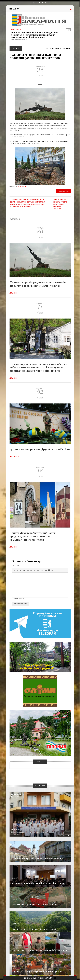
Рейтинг (66, 49)
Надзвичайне (15, 924)
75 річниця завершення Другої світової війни (40, 449)
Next (69, 30)
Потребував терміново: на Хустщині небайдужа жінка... (40, 950)
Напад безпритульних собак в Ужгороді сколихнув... (38, 859)
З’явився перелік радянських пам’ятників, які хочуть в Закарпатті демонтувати (38, 284)
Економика (15, 878)
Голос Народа (15, 854)
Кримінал (14, 899)
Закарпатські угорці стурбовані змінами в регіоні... (38, 971)
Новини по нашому (17, 945)
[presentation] (14, 570)
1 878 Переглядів (52, 49)
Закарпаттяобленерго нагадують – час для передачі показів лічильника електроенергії (60, 204)
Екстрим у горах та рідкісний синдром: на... (34, 929)
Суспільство (23, 186)
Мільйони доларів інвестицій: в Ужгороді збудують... (39, 883)
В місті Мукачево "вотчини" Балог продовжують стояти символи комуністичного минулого (32, 536)
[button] (14, 570)
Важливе (14, 966)
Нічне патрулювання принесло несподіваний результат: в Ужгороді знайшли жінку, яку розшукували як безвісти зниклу (34, 35)
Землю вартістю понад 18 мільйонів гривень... (35, 904)
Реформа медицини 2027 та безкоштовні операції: (30, 832)
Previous (67, 30)
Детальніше (14, 293)
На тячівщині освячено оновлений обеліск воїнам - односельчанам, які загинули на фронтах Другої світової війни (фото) (38, 367)
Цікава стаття (63, 191)
